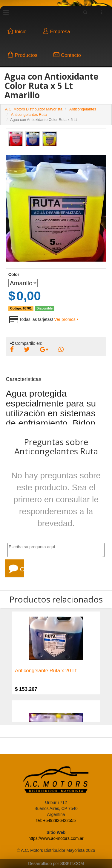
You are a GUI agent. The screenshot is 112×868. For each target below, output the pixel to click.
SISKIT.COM (72, 864)
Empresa (56, 32)
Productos (22, 55)
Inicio (17, 32)
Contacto (67, 55)
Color (14, 274)
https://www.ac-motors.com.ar (56, 838)
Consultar (16, 568)
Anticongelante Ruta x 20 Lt (46, 671)
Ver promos (66, 319)
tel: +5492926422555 (56, 820)
